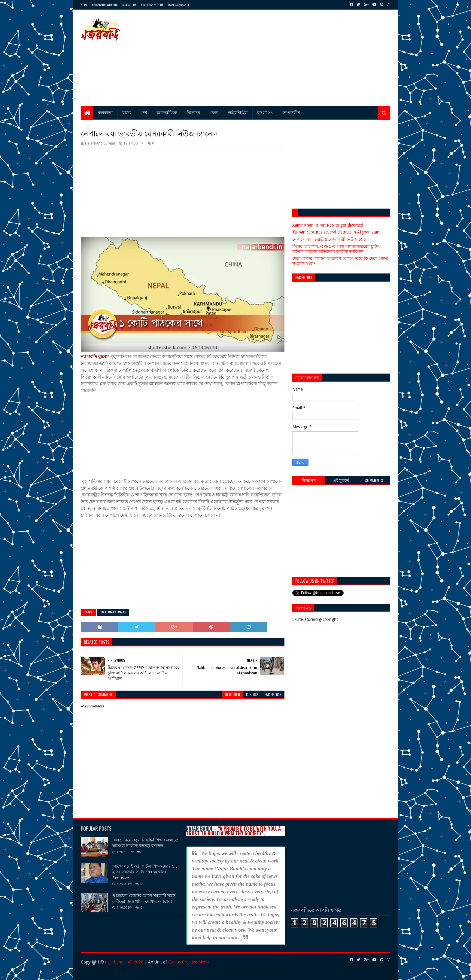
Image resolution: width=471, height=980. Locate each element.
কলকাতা (105, 112)
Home (84, 5)
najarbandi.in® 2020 (124, 962)
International (113, 612)
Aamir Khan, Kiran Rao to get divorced (328, 225)
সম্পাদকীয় (291, 112)
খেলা (214, 112)
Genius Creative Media (189, 962)
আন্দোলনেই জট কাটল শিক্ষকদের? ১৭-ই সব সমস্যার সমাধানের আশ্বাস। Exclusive (146, 872)
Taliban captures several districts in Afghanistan (336, 232)
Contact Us (129, 5)
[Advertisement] (281, 58)
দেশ (144, 112)
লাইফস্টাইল (238, 112)
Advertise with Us (152, 5)
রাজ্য (127, 112)
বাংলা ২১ (265, 112)
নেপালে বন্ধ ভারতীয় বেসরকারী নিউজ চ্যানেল (331, 239)
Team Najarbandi (178, 5)
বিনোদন (193, 112)
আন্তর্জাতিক (167, 112)
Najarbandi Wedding (105, 5)
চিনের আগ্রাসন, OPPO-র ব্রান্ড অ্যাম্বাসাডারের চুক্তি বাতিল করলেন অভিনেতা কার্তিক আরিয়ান (336, 249)
